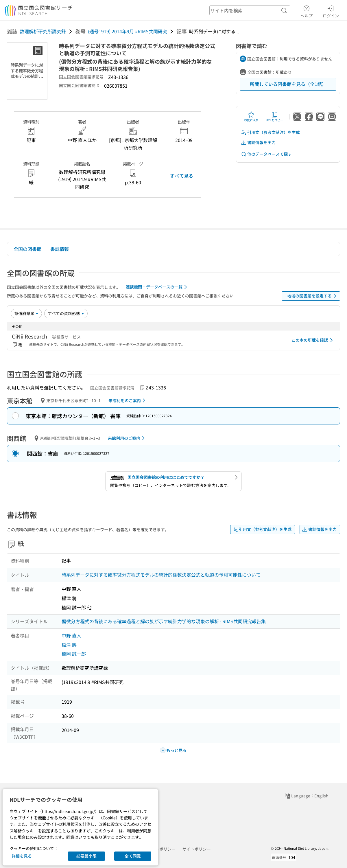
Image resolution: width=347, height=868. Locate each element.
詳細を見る (22, 856)
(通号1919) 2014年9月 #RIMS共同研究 (128, 31)
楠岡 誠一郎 (74, 654)
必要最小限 (86, 856)
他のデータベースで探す (266, 154)
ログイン (331, 11)
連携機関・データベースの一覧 (157, 287)
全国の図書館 (27, 249)
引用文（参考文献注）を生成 (270, 132)
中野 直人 (71, 635)
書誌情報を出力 (258, 142)
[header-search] (250, 10)
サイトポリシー (197, 849)
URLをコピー (274, 117)
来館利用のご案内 (128, 400)
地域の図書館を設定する (313, 296)
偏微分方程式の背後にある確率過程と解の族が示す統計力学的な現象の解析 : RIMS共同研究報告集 (164, 621)
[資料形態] (66, 313)
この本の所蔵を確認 (313, 340)
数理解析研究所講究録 (43, 31)
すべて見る (182, 176)
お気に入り (251, 117)
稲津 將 (69, 645)
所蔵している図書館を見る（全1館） (288, 84)
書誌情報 (60, 249)
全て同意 (133, 856)
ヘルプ (307, 11)
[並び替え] (26, 313)
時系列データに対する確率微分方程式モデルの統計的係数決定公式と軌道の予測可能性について (161, 575)
